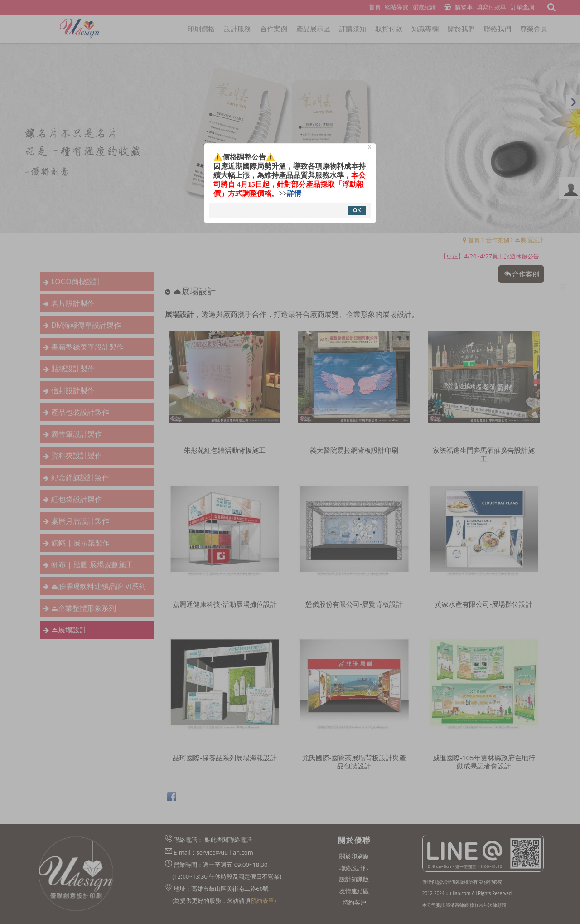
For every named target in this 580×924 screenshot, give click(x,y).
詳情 (294, 193)
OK (357, 210)
